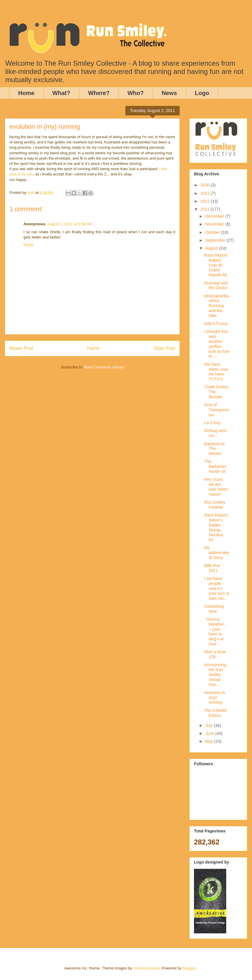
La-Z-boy (212, 423)
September (216, 240)
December (215, 216)
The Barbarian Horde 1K (215, 466)
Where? (99, 93)
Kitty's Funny (216, 324)
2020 (206, 185)
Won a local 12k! (215, 654)
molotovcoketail (146, 968)
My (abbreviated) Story (217, 553)
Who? (136, 93)
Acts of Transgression (217, 410)
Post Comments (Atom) (104, 367)
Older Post (164, 348)
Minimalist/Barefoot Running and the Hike (216, 306)
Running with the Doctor (216, 286)
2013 (206, 193)
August (212, 248)
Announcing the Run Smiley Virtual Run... (215, 675)
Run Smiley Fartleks (215, 505)
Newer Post (21, 348)
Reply (28, 245)
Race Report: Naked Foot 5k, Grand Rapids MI (216, 265)
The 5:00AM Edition (215, 713)
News (169, 93)
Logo (202, 93)
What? (61, 93)
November (215, 224)
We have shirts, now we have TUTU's (216, 372)
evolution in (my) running (215, 698)
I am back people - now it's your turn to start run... (217, 588)
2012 (206, 201)
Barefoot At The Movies (214, 449)
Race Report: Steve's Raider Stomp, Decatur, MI (216, 527)
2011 (206, 209)
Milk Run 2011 (212, 568)
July (209, 725)
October (213, 232)
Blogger (189, 968)
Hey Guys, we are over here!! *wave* (216, 487)
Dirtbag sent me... (215, 433)
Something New (214, 609)
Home (26, 93)
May (210, 741)
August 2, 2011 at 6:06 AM (69, 224)
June (210, 733)
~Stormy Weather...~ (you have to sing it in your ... (216, 632)
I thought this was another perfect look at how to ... (217, 344)
